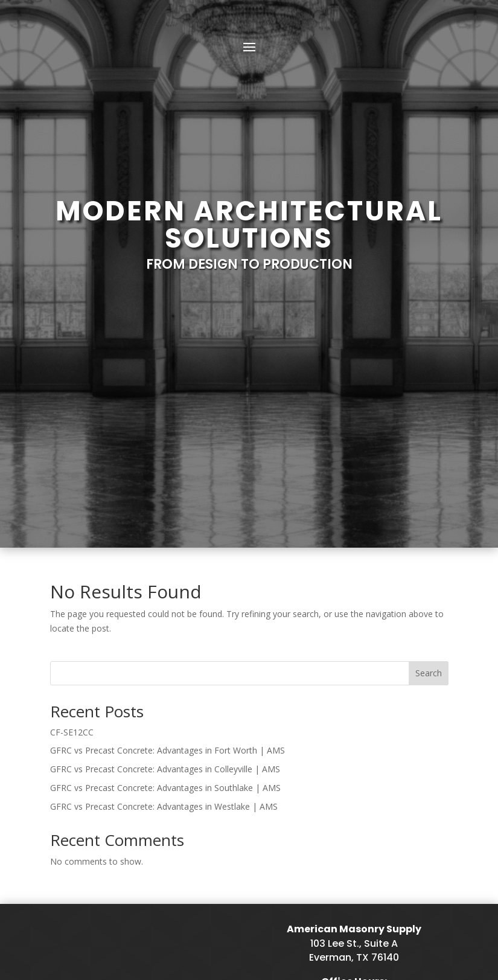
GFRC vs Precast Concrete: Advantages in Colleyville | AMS (165, 547)
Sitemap (144, 927)
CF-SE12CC (72, 510)
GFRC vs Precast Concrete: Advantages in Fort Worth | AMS (168, 528)
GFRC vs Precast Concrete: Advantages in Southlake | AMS (165, 565)
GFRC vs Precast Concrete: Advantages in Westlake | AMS (164, 584)
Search (429, 451)
